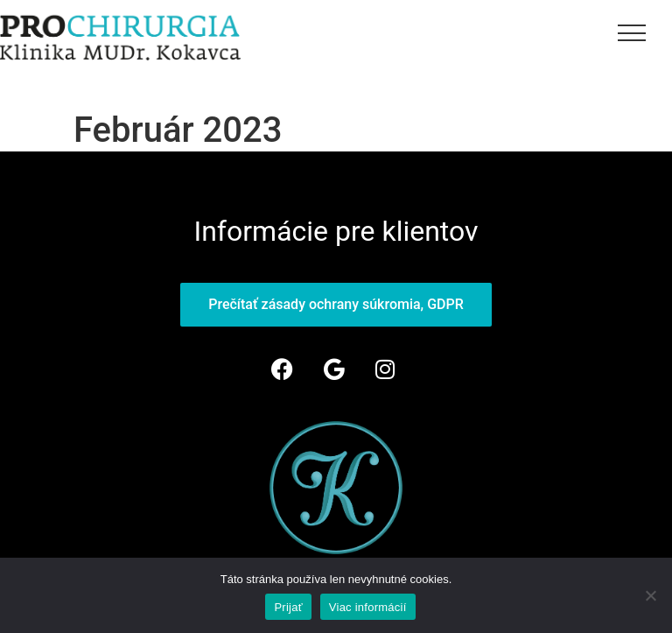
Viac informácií (368, 607)
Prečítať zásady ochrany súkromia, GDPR (336, 304)
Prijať (288, 607)
